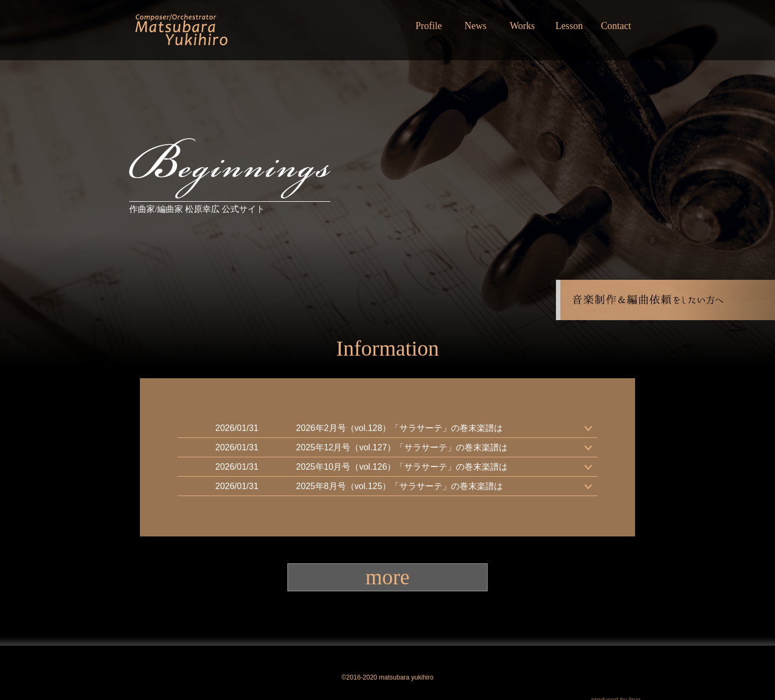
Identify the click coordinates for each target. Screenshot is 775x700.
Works (522, 26)
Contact (616, 26)
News (475, 26)
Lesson (569, 26)
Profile (429, 26)
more (387, 577)
